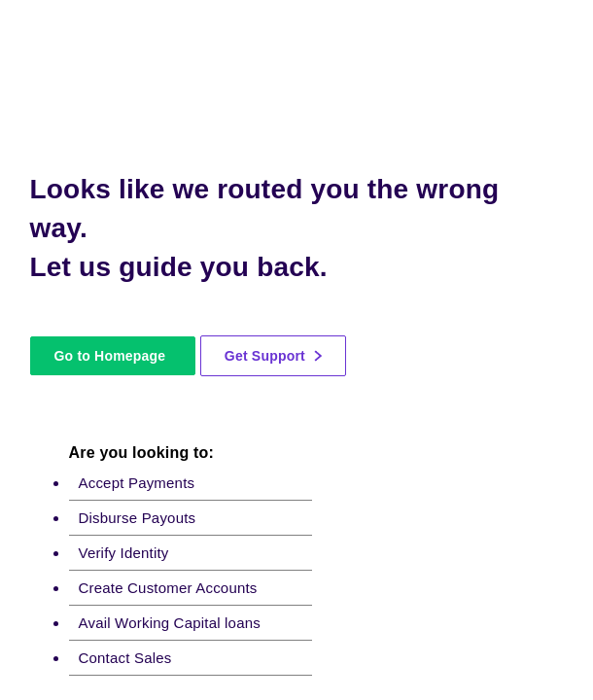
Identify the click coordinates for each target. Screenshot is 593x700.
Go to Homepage (109, 356)
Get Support (273, 356)
